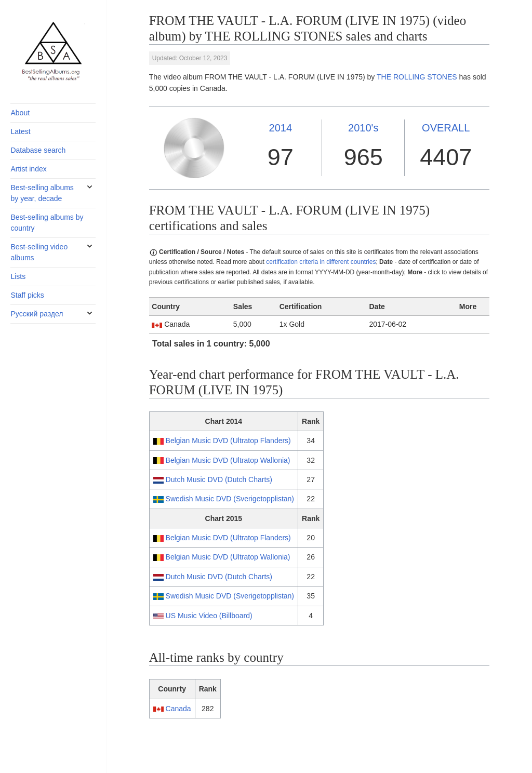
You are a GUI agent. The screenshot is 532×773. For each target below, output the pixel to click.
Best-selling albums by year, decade (42, 193)
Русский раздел (37, 314)
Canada (178, 709)
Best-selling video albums (39, 252)
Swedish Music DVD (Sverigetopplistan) (230, 499)
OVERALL (446, 128)
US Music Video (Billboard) (209, 616)
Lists (18, 276)
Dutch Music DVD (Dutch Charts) (219, 479)
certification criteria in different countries (321, 262)
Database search (38, 150)
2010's (363, 128)
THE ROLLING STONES (417, 77)
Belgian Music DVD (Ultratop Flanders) (228, 441)
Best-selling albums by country (47, 223)
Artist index (28, 169)
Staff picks (27, 295)
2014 (281, 128)
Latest (20, 131)
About (20, 113)
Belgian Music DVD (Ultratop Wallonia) (228, 460)
